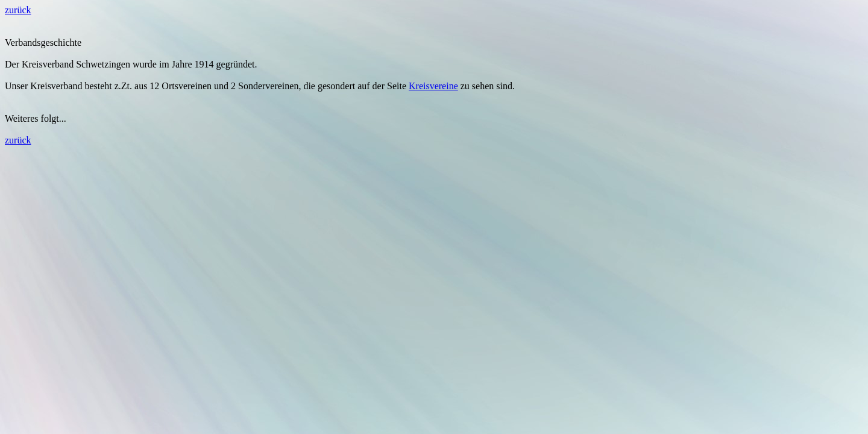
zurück (18, 10)
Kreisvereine (433, 86)
